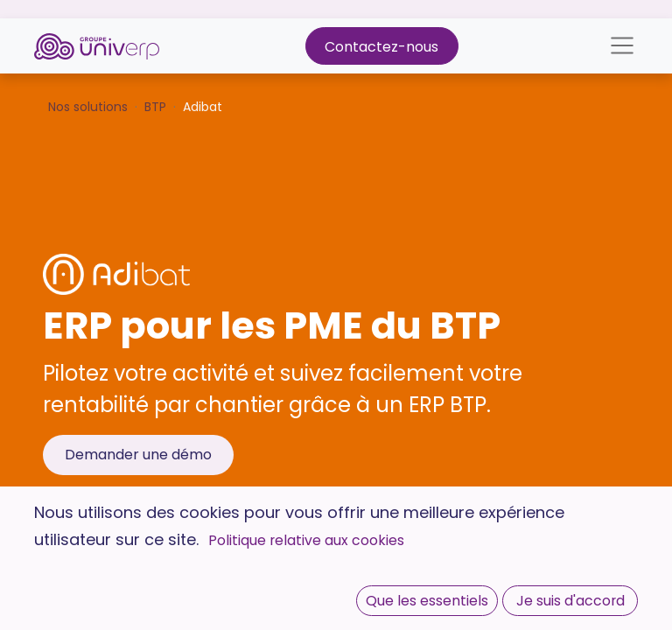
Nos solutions (88, 107)
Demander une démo (138, 455)
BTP (155, 107)
